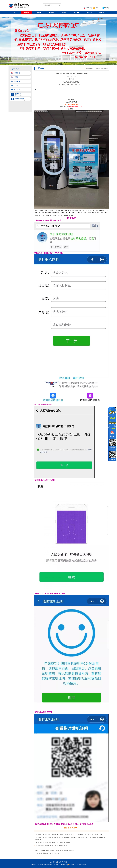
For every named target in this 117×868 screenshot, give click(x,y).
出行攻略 (89, 13)
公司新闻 (17, 73)
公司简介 (17, 81)
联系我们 (17, 85)
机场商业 (52, 13)
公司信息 (26, 13)
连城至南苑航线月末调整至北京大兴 (49, 853)
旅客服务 (77, 13)
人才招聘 (17, 89)
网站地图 (64, 862)
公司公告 (17, 77)
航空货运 (64, 13)
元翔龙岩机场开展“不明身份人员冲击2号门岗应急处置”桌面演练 (57, 851)
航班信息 (39, 13)
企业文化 (102, 13)
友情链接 (58, 862)
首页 (14, 13)
